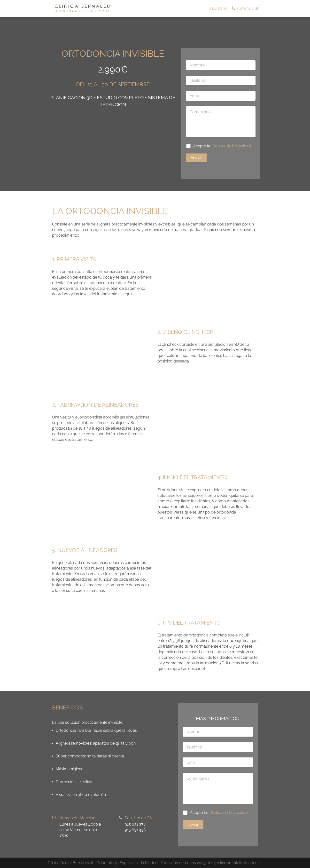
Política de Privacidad (232, 146)
